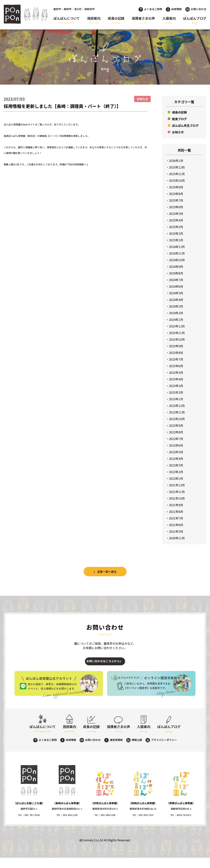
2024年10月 (177, 260)
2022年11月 (177, 412)
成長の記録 (116, 20)
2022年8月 (176, 432)
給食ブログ (179, 119)
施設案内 (94, 20)
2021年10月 (177, 498)
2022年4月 (176, 459)
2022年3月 (176, 465)
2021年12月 (177, 485)
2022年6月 (176, 445)
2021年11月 (177, 492)
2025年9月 (176, 187)
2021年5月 (176, 531)
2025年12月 (177, 167)
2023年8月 (176, 353)
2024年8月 (176, 273)
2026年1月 (176, 161)
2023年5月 (176, 372)
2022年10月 (177, 419)
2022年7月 (176, 439)
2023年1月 (176, 399)
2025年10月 (177, 180)
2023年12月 (177, 326)
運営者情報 (113, 750)
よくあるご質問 (150, 9)
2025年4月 (176, 220)
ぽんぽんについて (67, 20)
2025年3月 (176, 227)
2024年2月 (176, 313)
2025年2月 (176, 233)
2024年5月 (176, 293)
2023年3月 (176, 386)
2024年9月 (176, 267)
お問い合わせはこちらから (101, 665)
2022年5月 (176, 452)
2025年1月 (176, 240)
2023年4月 (176, 379)
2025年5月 (176, 214)
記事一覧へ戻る (107, 572)
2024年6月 (176, 286)
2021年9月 (176, 505)
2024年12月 (177, 247)
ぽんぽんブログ (195, 20)
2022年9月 (176, 425)
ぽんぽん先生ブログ (185, 125)
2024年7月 (176, 280)
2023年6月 (176, 366)
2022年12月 (177, 406)
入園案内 (169, 20)
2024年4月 (176, 300)
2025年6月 (176, 207)
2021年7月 (176, 518)
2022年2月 (176, 472)
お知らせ (178, 132)
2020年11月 (177, 538)
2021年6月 (176, 525)
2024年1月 (176, 319)
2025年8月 (176, 194)
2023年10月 (177, 339)
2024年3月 (176, 306)
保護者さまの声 (143, 20)
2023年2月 (176, 392)
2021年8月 (176, 512)
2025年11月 (177, 174)
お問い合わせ (196, 9)
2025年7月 (176, 200)
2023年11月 (177, 333)
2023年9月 (176, 346)
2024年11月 (177, 253)
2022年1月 (176, 478)
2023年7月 (176, 359)
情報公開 (134, 750)
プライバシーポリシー (161, 750)
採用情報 (174, 9)
